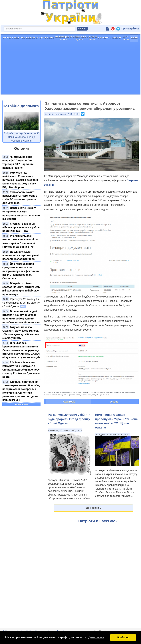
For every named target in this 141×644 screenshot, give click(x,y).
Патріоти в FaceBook (98, 534)
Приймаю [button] (123, 637)
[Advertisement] (70, 82)
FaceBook (69, 414)
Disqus (114, 414)
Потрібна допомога (21, 119)
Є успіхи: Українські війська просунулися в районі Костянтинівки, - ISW (21, 240)
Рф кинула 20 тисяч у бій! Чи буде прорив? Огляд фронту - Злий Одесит (21, 316)
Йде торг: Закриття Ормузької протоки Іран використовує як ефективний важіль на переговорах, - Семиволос (21, 284)
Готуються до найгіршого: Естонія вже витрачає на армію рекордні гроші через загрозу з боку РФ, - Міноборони (20, 193)
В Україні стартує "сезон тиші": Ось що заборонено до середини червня (21, 150)
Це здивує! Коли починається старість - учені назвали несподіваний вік (20, 268)
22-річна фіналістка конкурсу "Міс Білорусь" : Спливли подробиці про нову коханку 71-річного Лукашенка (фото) (21, 383)
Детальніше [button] (96, 637)
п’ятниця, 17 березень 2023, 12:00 (62, 127)
